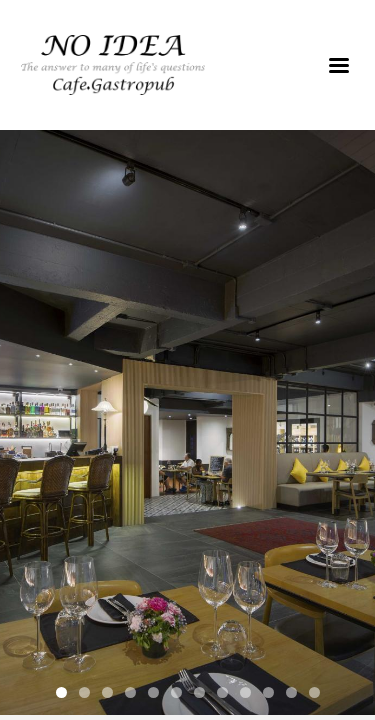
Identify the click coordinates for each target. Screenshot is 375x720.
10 (268, 692)
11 (291, 692)
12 (314, 692)
